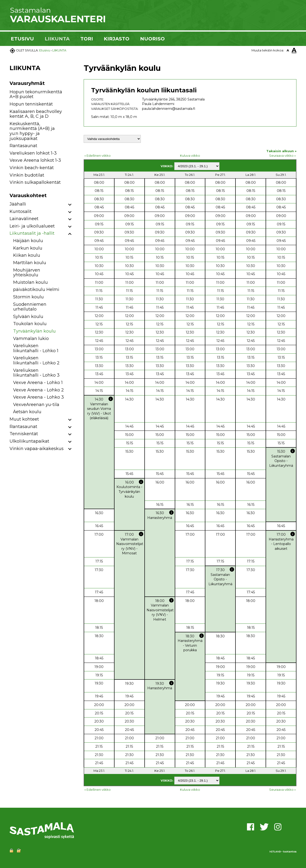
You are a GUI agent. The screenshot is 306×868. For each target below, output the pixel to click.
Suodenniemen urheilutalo (30, 307)
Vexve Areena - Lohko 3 (38, 397)
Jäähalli (18, 204)
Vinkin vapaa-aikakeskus (37, 449)
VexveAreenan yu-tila (36, 405)
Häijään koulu (28, 241)
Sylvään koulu (28, 317)
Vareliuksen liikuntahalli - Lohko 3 (36, 373)
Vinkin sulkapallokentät (35, 182)
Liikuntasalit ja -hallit (32, 233)
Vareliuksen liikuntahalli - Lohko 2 (36, 360)
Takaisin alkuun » (281, 151)
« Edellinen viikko (98, 156)
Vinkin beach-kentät (32, 168)
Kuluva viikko (190, 156)
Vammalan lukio (31, 339)
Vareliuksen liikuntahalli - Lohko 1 (36, 348)
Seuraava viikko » (282, 156)
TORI (87, 39)
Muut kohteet (24, 419)
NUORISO (152, 39)
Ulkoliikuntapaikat (29, 441)
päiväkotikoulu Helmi (36, 289)
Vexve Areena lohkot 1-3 (35, 160)
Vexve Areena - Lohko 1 (38, 383)
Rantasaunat (23, 146)
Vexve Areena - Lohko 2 (38, 390)
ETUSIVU (22, 39)
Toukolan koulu (30, 324)
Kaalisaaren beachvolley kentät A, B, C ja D (36, 114)
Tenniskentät (24, 434)
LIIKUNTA (57, 39)
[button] (70, 205)
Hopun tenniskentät (31, 104)
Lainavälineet (24, 219)
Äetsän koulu (27, 412)
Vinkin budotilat (27, 175)
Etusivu (45, 50)
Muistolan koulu (30, 282)
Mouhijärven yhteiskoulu (27, 273)
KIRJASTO (117, 39)
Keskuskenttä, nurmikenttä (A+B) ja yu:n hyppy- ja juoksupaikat (32, 131)
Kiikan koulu (27, 255)
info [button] (111, 399)
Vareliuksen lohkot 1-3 (33, 153)
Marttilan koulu (30, 263)
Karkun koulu (28, 248)
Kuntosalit (21, 211)
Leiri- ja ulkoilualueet (32, 226)
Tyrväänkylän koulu (34, 331)
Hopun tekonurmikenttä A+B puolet (36, 94)
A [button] (288, 50)
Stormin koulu (28, 297)
